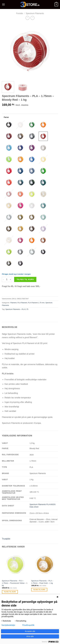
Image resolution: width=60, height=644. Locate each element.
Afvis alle (30, 636)
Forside (20, 13)
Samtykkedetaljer (8, 625)
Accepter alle (30, 631)
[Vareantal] (7, 279)
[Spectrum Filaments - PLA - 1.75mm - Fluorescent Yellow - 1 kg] (15, 565)
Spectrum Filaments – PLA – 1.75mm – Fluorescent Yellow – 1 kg (15, 583)
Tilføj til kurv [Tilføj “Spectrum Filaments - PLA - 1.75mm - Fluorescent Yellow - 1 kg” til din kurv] (10, 592)
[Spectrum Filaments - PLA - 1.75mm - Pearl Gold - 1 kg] (45, 565)
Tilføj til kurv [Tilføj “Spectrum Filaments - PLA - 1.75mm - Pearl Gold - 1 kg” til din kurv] (39, 590)
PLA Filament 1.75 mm (36, 303)
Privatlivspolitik (28, 625)
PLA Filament (22, 303)
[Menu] (3, 4)
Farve (6, 117)
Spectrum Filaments (35, 13)
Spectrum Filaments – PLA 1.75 (17, 309)
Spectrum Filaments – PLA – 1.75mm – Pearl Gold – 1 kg (42, 582)
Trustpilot (6, 539)
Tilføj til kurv (25, 279)
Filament (13, 303)
